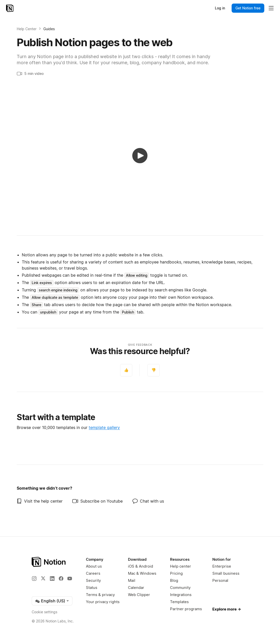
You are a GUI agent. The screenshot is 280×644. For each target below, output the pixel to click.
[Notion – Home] (10, 8)
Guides (49, 29)
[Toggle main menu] (271, 8)
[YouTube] (70, 579)
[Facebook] (61, 579)
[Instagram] (34, 579)
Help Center (27, 29)
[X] (43, 578)
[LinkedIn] (52, 579)
